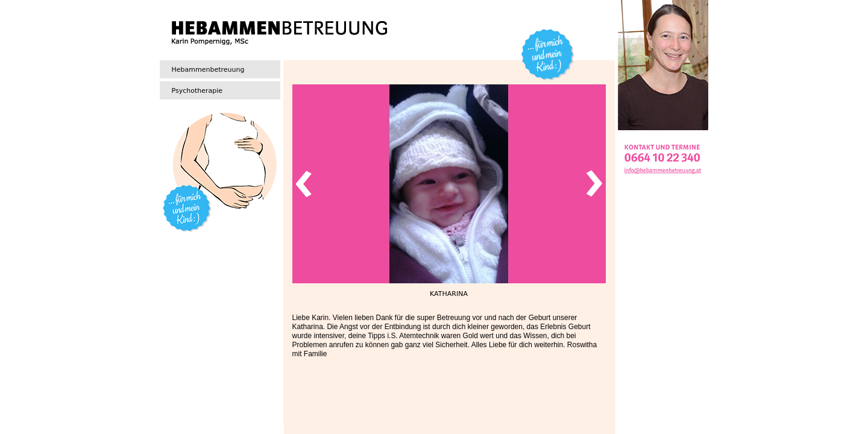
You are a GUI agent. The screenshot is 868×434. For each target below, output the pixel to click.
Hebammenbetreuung (208, 70)
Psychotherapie (197, 91)
